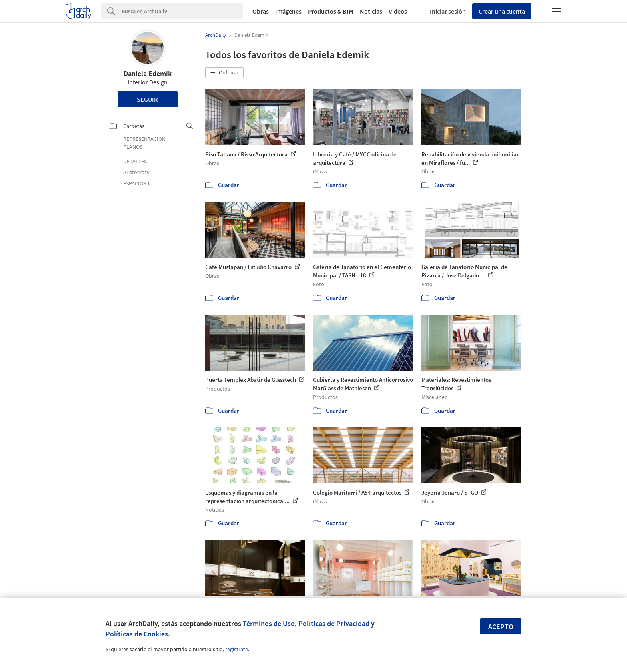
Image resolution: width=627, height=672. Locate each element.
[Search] (182, 11)
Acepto (501, 627)
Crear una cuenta (502, 11)
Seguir (147, 99)
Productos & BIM (331, 11)
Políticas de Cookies (137, 634)
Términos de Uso (269, 623)
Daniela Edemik (148, 73)
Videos (398, 11)
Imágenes (288, 11)
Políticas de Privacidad (334, 623)
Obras (261, 11)
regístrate (237, 649)
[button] (224, 73)
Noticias (371, 11)
